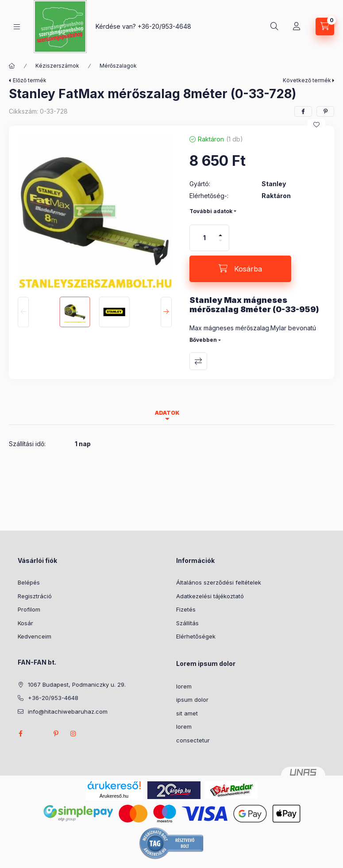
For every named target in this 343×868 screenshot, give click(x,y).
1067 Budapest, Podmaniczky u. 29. (77, 684)
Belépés (29, 582)
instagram (73, 734)
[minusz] (220, 244)
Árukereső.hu (114, 796)
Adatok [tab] (167, 413)
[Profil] (297, 27)
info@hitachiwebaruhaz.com (68, 711)
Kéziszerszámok (57, 66)
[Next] (166, 312)
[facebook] (303, 111)
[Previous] (23, 312)
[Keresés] (274, 27)
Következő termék (307, 80)
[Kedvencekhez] (316, 125)
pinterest (56, 734)
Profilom (29, 609)
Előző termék (30, 80)
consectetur (193, 740)
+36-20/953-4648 (164, 26)
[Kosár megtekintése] (325, 27)
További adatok (211, 211)
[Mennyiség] (204, 238)
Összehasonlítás (198, 361)
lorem (184, 686)
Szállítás (187, 623)
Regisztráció (35, 596)
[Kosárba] (240, 269)
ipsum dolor (192, 700)
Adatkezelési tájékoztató (210, 596)
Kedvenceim (35, 636)
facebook (20, 734)
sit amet (187, 713)
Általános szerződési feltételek (219, 582)
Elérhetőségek (196, 636)
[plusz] (220, 231)
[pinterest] (325, 111)
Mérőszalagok (118, 66)
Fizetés (186, 609)
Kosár (25, 623)
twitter (38, 734)
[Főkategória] (12, 66)
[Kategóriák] (17, 27)
